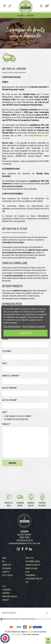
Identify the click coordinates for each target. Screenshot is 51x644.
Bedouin (24, 531)
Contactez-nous (9, 504)
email (41, 273)
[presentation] (23, 475)
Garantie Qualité (31, 504)
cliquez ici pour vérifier (43, 619)
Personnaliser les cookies (34, 326)
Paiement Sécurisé (42, 504)
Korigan (30, 631)
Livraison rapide (20, 504)
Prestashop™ (17, 634)
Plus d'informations (12, 326)
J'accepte (26, 333)
